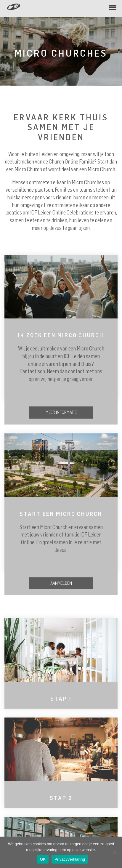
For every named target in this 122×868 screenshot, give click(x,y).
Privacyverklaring (70, 859)
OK (43, 859)
